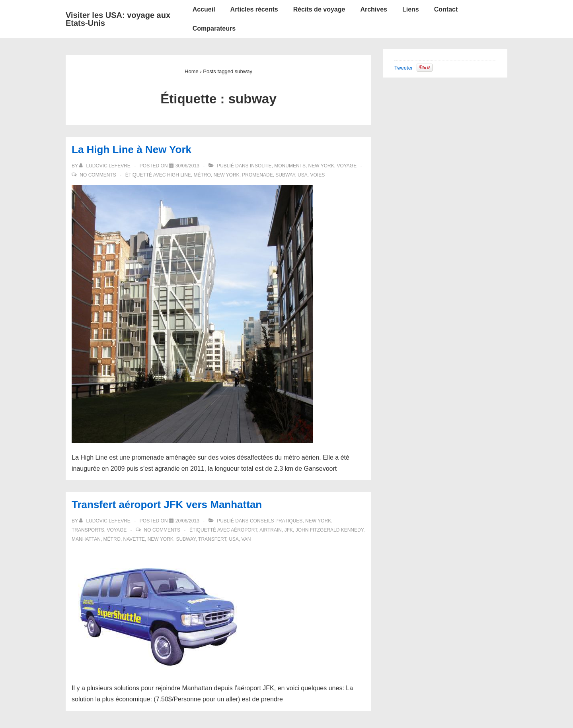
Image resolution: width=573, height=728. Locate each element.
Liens (411, 9)
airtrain (271, 530)
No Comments (98, 175)
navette (134, 539)
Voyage (347, 166)
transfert (212, 539)
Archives (374, 9)
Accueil (204, 9)
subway (285, 175)
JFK (289, 530)
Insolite (261, 166)
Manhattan (86, 539)
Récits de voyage (319, 9)
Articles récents (254, 9)
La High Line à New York (132, 149)
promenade (257, 175)
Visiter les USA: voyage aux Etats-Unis (118, 19)
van (246, 539)
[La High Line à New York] (187, 166)
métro (202, 175)
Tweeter (403, 68)
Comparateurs (214, 28)
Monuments (290, 166)
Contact (446, 9)
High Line (179, 175)
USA (303, 175)
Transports (88, 530)
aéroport (244, 530)
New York (321, 166)
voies (317, 175)
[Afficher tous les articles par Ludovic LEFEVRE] (105, 166)
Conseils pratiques (276, 521)
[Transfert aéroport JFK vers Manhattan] (187, 521)
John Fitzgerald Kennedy (329, 530)
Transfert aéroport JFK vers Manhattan (167, 505)
